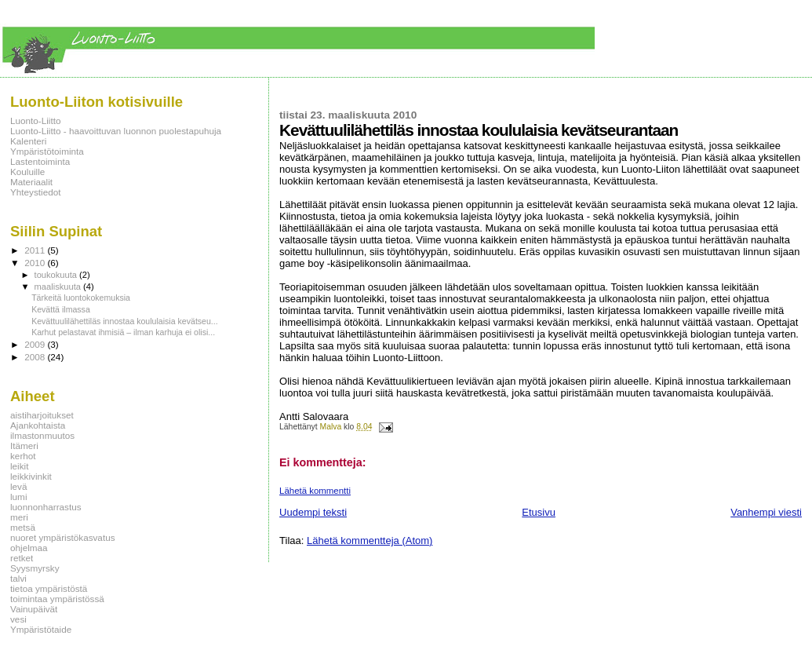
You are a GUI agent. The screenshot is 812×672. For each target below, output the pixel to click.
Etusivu (539, 512)
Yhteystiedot (36, 192)
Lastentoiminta (40, 161)
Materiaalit (31, 182)
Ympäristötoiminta (47, 151)
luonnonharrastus (46, 507)
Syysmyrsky (35, 568)
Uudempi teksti (313, 512)
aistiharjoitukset (42, 415)
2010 (36, 263)
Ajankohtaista (38, 425)
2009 (36, 344)
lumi (19, 497)
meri (19, 517)
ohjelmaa (29, 548)
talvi (18, 578)
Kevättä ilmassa (61, 309)
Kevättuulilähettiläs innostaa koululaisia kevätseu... (125, 321)
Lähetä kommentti (315, 491)
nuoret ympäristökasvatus (63, 537)
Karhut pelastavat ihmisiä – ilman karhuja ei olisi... (123, 332)
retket (22, 558)
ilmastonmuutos (42, 435)
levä (19, 486)
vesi (18, 619)
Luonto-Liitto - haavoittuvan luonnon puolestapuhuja (116, 131)
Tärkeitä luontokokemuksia (81, 298)
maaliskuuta (59, 287)
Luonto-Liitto (36, 121)
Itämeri (24, 446)
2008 (36, 357)
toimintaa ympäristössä (57, 599)
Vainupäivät (34, 609)
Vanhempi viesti (766, 512)
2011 (36, 250)
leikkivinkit (31, 476)
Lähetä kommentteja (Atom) (370, 541)
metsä (23, 527)
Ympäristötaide (41, 629)
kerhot (23, 456)
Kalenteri (28, 141)
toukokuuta (57, 275)
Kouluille (27, 172)
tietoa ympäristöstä (49, 588)
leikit (19, 466)
